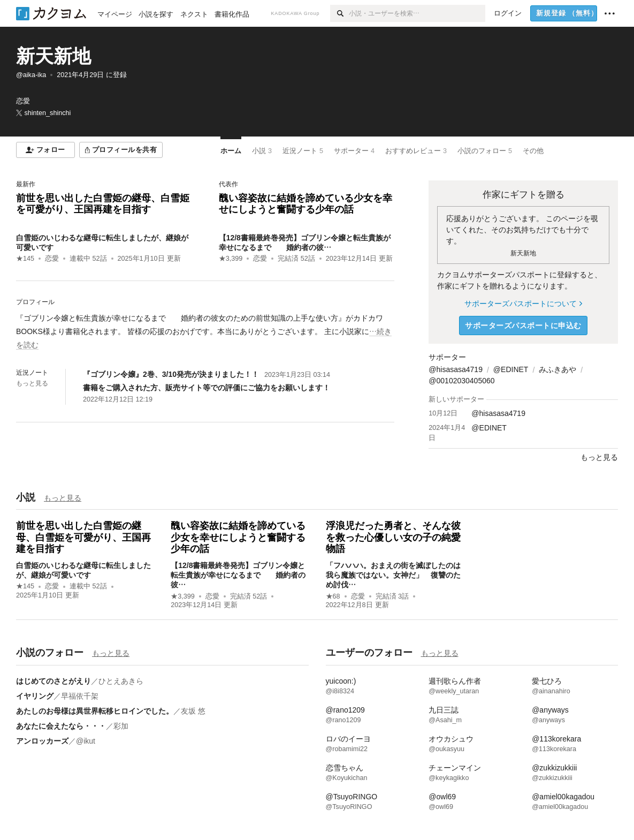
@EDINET (511, 369)
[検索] (339, 13)
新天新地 (54, 56)
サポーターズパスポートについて (523, 304)
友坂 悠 (193, 711)
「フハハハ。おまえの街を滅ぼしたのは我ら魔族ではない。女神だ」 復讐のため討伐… (393, 575)
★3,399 (231, 259)
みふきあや (557, 369)
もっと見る (32, 383)
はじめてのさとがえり (54, 681)
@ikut (86, 741)
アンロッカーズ (42, 741)
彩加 (121, 726)
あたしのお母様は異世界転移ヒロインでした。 (95, 711)
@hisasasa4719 (456, 369)
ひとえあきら (121, 681)
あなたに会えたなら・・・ (61, 726)
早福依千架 (80, 696)
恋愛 (52, 259)
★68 (333, 596)
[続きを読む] (205, 332)
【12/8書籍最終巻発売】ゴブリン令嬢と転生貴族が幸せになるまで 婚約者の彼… (238, 575)
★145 (25, 259)
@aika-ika (31, 75)
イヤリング (35, 696)
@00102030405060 (461, 381)
